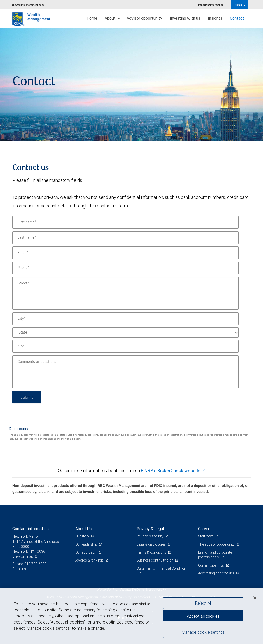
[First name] (126, 222)
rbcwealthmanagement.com (28, 5)
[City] (126, 319)
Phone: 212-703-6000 (30, 564)
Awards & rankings (90, 560)
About (112, 18)
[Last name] (126, 238)
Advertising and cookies (217, 573)
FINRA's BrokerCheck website (171, 471)
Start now (206, 536)
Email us (19, 569)
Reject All (203, 603)
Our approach (86, 552)
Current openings (211, 565)
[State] (126, 333)
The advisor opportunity (217, 544)
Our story (83, 536)
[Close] (255, 598)
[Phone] (126, 268)
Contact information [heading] (31, 529)
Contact (237, 18)
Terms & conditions (152, 552)
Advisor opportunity (144, 18)
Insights (215, 18)
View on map (23, 556)
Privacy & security (150, 536)
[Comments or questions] (126, 372)
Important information (211, 5)
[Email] (126, 253)
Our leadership (87, 544)
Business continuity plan (155, 560)
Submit (27, 397)
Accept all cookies (203, 616)
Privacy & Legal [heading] (150, 529)
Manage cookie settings (203, 632)
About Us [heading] (83, 529)
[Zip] (126, 346)
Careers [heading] (205, 529)
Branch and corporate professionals (215, 555)
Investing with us (185, 18)
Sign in (240, 5)
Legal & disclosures (151, 544)
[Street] (126, 293)
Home (92, 18)
